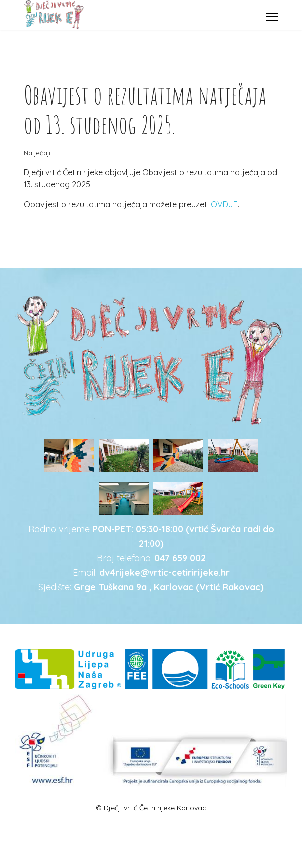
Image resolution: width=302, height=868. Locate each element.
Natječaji (37, 153)
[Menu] (272, 17)
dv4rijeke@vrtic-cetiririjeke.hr (164, 572)
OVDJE (224, 204)
